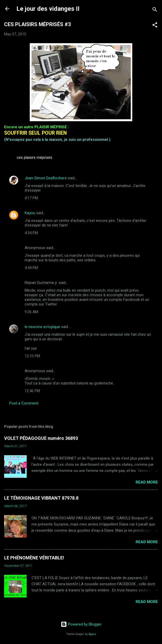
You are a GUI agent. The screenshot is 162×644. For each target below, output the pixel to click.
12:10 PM (32, 356)
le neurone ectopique (42, 327)
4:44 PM (31, 268)
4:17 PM (31, 198)
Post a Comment (24, 403)
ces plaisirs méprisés (34, 157)
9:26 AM (31, 312)
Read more (147, 482)
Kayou (30, 213)
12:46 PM (32, 391)
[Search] (155, 10)
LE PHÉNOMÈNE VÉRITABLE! (34, 558)
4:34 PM (31, 233)
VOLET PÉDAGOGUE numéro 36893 (41, 438)
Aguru (92, 634)
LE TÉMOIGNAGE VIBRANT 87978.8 (41, 498)
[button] (155, 26)
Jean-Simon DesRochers (46, 178)
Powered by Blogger (81, 624)
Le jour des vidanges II (48, 9)
